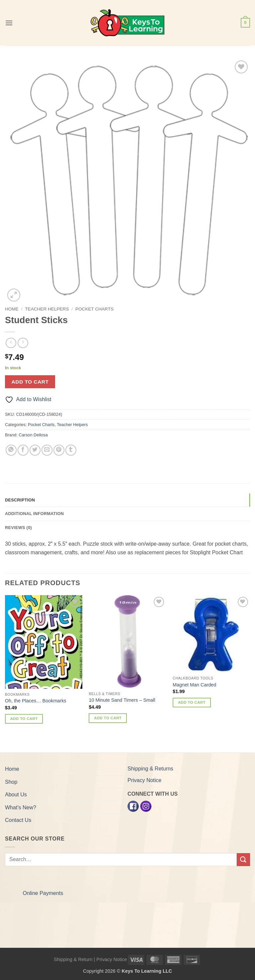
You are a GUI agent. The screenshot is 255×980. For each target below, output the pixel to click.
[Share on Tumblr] (71, 450)
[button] (9, 23)
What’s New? (21, 807)
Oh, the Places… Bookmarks (36, 701)
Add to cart (30, 382)
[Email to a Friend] (47, 450)
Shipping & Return (73, 959)
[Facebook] (133, 806)
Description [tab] (20, 500)
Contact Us (18, 820)
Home (12, 309)
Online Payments (43, 893)
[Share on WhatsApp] (11, 450)
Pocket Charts (94, 309)
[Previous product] (23, 343)
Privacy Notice (144, 780)
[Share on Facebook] (23, 450)
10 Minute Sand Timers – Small (122, 700)
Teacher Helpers (47, 309)
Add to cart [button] (24, 719)
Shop (11, 782)
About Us (16, 795)
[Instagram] (146, 806)
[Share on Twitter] (35, 450)
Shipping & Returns (150, 769)
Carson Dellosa (33, 435)
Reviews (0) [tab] (18, 528)
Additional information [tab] (34, 514)
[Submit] (243, 860)
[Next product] (11, 343)
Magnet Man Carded (194, 685)
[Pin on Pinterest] (59, 450)
